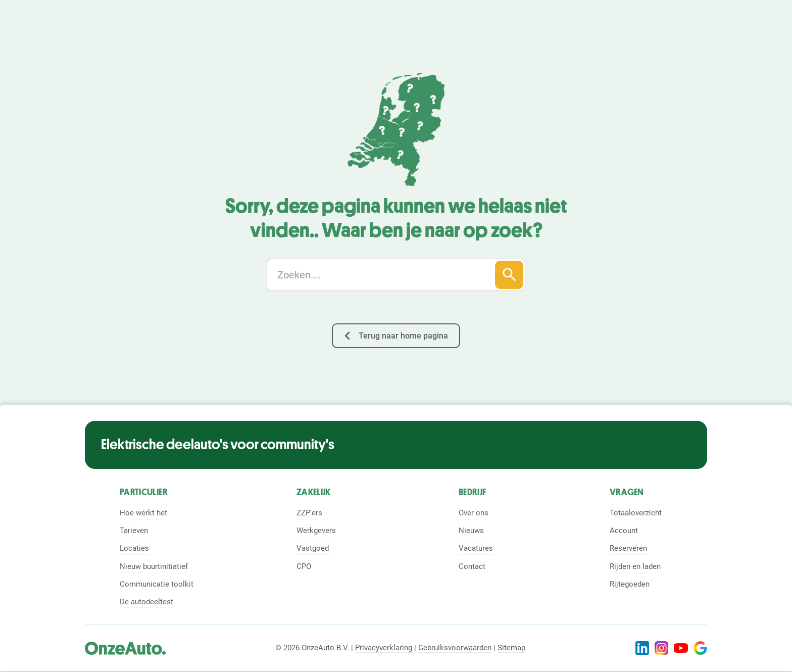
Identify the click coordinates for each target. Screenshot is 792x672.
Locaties (134, 548)
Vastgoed (313, 548)
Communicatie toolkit (157, 584)
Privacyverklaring (384, 648)
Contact (472, 566)
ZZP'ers (309, 513)
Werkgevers (316, 531)
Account (624, 531)
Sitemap (511, 648)
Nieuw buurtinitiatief (154, 566)
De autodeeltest (146, 602)
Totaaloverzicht (636, 513)
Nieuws (471, 531)
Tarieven (134, 531)
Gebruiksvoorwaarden (455, 648)
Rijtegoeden (630, 584)
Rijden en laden (635, 566)
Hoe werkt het (143, 513)
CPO (304, 566)
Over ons (474, 513)
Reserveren (628, 548)
